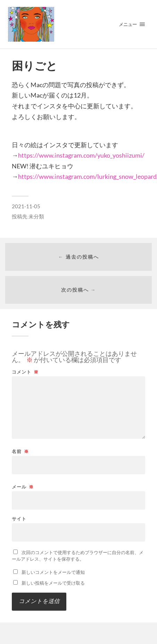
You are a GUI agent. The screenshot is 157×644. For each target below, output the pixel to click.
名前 (20, 451)
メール (23, 487)
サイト (19, 519)
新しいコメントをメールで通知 (53, 572)
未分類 (36, 216)
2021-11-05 (26, 206)
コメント (25, 372)
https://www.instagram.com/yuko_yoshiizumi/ (81, 155)
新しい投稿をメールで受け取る (53, 583)
